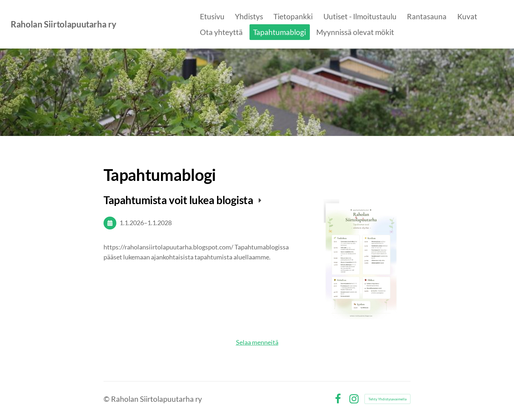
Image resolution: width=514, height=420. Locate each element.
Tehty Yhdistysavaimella (387, 399)
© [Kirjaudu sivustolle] (107, 399)
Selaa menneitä (257, 342)
